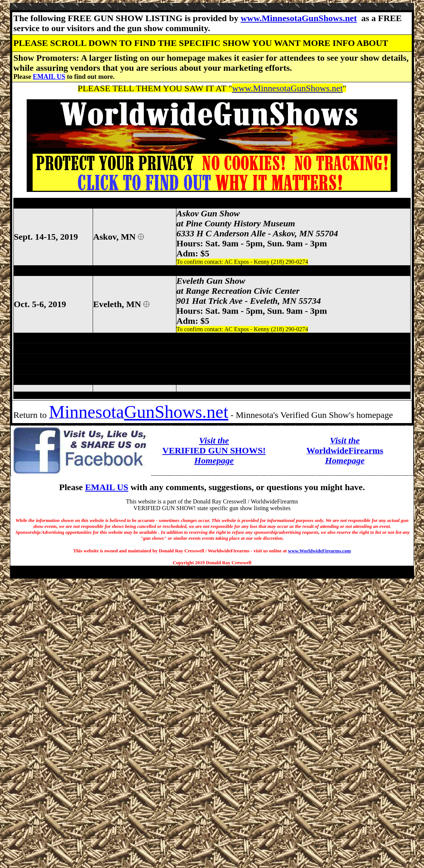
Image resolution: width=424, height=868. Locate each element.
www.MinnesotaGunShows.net (299, 18)
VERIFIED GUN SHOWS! (214, 450)
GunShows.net (176, 412)
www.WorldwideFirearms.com (319, 551)
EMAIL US (49, 77)
